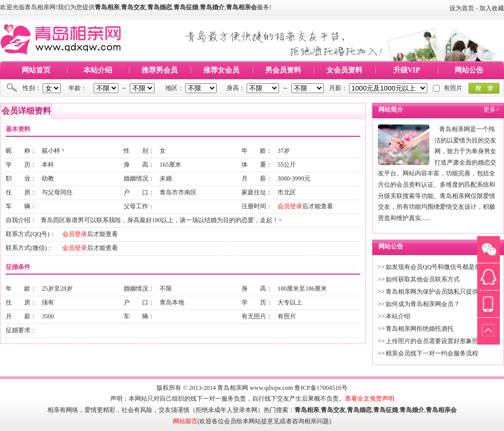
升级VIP (407, 70)
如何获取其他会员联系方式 (423, 279)
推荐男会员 (160, 70)
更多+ (491, 110)
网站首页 (36, 70)
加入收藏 (492, 8)
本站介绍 (98, 70)
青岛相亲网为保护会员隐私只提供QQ (436, 292)
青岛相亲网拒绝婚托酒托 (420, 329)
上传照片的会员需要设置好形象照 (432, 341)
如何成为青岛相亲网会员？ (423, 304)
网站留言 (185, 421)
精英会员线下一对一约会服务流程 (432, 353)
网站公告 (469, 70)
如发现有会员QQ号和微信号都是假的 (436, 267)
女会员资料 (344, 70)
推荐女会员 (221, 70)
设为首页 (462, 8)
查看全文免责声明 (370, 399)
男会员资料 (283, 70)
